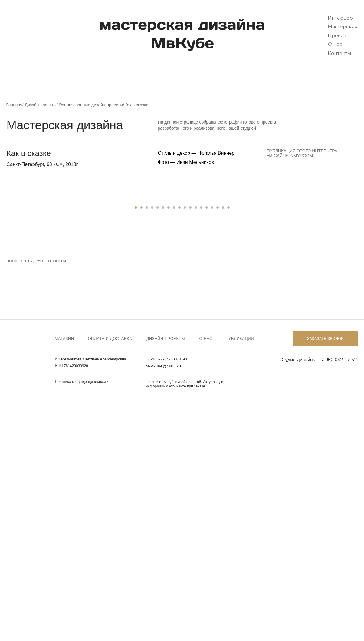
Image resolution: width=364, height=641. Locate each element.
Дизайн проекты (166, 581)
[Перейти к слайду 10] (185, 450)
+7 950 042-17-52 (338, 602)
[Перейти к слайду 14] (207, 450)
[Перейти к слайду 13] (201, 450)
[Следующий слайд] (282, 319)
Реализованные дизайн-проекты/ (92, 105)
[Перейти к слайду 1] (136, 450)
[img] (22, 28)
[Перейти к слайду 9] (179, 450)
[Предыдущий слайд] (82, 319)
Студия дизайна (298, 602)
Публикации (240, 581)
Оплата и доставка (110, 581)
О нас (335, 44)
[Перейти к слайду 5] (158, 450)
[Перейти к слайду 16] (218, 450)
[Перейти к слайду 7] (169, 450)
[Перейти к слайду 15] (212, 450)
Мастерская (343, 27)
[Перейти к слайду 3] (147, 450)
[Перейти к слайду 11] (190, 450)
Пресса (337, 36)
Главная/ (15, 105)
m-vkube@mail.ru (164, 608)
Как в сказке (137, 105)
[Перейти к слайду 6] (163, 450)
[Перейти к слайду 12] (196, 450)
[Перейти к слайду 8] (174, 450)
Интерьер (340, 18)
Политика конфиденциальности (82, 624)
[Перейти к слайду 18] (228, 450)
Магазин (64, 581)
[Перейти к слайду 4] (152, 450)
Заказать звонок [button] (325, 581)
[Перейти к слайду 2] (141, 450)
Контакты (339, 53)
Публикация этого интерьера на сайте (302, 153)
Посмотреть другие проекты (36, 503)
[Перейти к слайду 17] (223, 450)
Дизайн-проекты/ (41, 105)
